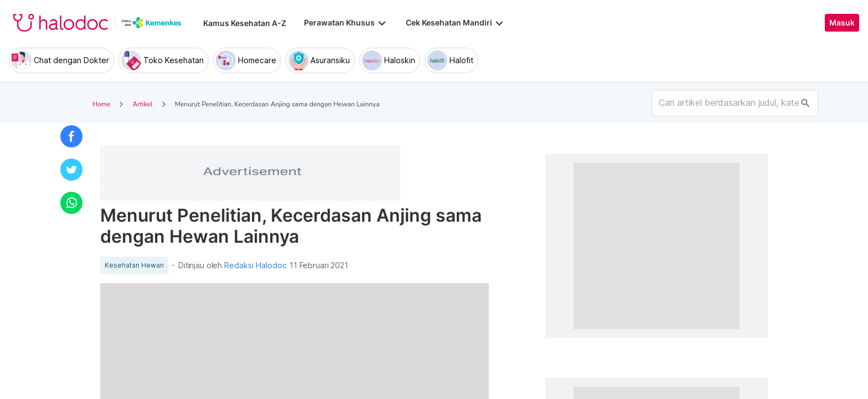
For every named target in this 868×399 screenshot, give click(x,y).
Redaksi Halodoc (255, 265)
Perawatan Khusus (346, 23)
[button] (71, 136)
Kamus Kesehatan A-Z (245, 23)
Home (101, 104)
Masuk (842, 23)
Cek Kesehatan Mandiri (456, 23)
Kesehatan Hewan (134, 265)
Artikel (142, 104)
